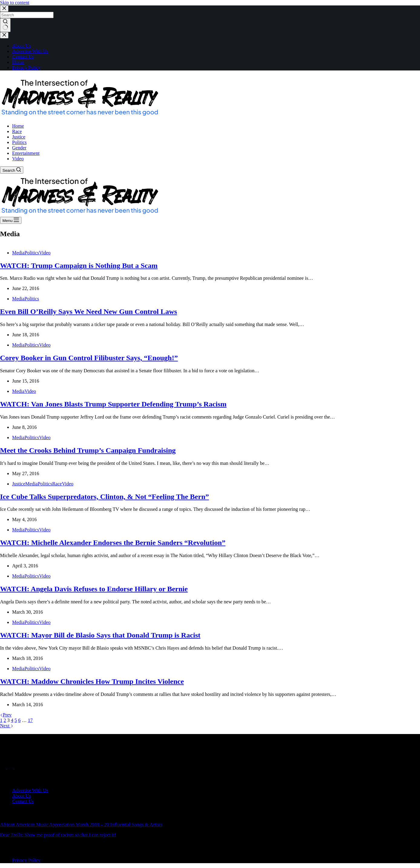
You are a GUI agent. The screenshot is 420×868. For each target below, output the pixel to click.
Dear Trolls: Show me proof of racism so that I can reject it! (58, 835)
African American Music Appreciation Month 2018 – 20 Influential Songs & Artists (81, 825)
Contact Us (23, 57)
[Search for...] (27, 15)
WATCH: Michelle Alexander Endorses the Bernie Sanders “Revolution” (113, 543)
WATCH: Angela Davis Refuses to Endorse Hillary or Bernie (94, 589)
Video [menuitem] (18, 159)
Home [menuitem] (18, 126)
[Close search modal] (4, 9)
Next (7, 726)
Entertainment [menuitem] (26, 153)
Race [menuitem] (17, 131)
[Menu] (11, 220)
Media (18, 253)
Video (45, 253)
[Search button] (5, 25)
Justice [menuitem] (19, 137)
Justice (19, 484)
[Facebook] (4, 767)
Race (57, 484)
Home (18, 62)
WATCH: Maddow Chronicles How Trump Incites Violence (92, 681)
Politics (32, 253)
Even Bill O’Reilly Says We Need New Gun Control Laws (89, 312)
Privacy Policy (26, 68)
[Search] (12, 170)
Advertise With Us (30, 51)
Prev (6, 715)
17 (30, 720)
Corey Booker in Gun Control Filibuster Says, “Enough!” (89, 358)
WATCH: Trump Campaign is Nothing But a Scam (79, 266)
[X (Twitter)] (11, 767)
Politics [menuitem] (19, 142)
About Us (21, 46)
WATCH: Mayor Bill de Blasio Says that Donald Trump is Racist (100, 635)
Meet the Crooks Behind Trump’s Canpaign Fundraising (88, 450)
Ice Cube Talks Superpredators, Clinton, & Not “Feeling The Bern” (105, 497)
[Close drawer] (4, 35)
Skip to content (15, 3)
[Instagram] (18, 767)
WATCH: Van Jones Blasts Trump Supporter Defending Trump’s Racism (113, 404)
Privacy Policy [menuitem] (26, 860)
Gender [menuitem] (19, 148)
